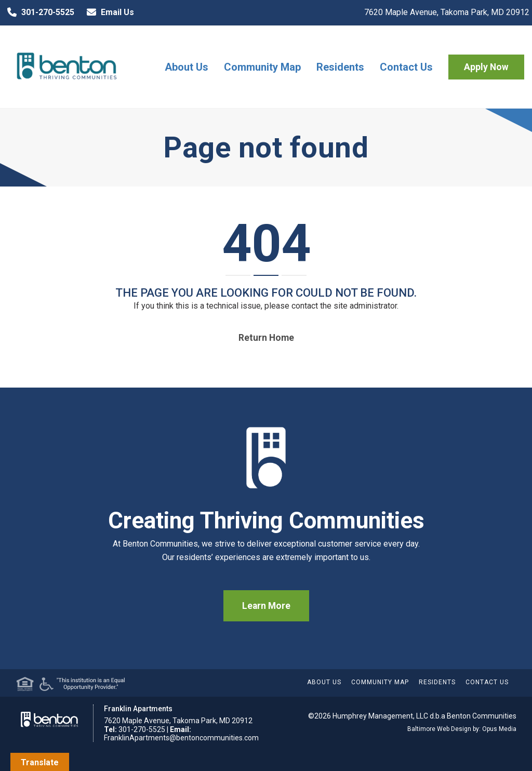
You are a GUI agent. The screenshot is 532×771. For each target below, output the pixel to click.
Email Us (108, 12)
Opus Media (499, 729)
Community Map (262, 67)
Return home (266, 338)
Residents (340, 67)
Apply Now (486, 67)
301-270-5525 (38, 12)
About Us (187, 67)
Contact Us (406, 67)
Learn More (266, 606)
